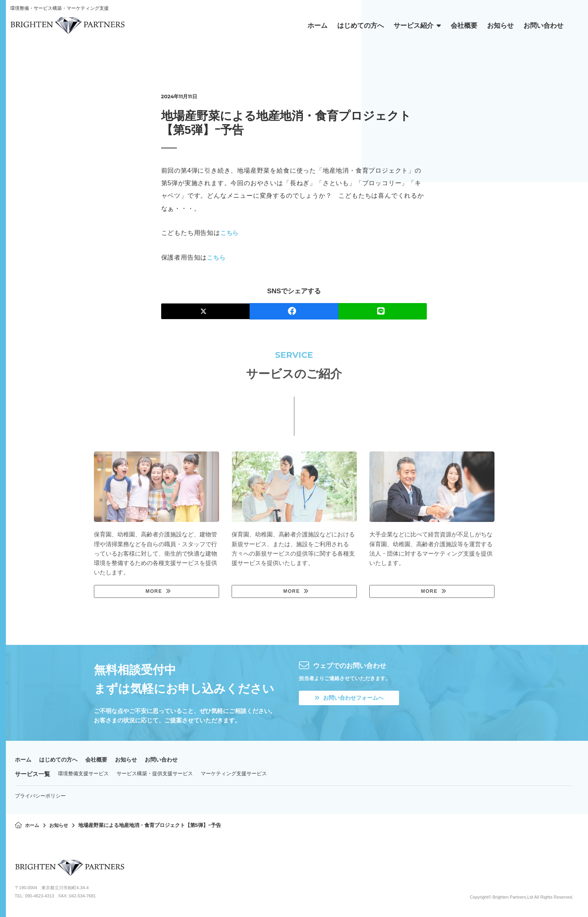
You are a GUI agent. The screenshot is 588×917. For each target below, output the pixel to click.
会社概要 (101, 761)
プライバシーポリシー (40, 797)
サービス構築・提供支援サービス (155, 775)
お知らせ (132, 761)
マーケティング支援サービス (234, 775)
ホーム (24, 761)
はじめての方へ (61, 761)
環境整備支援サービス (83, 775)
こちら (230, 233)
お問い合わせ (169, 761)
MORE (153, 592)
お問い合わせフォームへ (352, 699)
